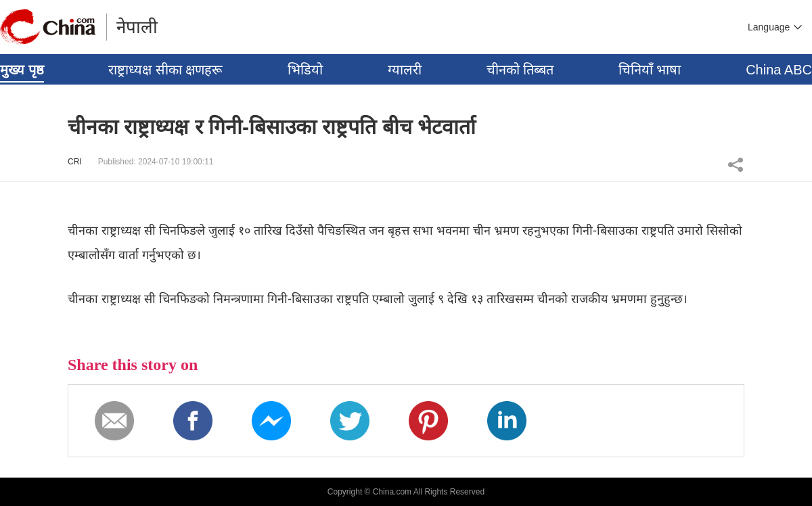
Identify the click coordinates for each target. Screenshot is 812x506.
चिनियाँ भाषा (650, 70)
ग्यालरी (405, 70)
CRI (75, 162)
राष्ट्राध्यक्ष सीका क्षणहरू (165, 70)
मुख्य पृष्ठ (22, 70)
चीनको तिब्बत (520, 70)
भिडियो (305, 70)
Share (736, 164)
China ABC (779, 70)
